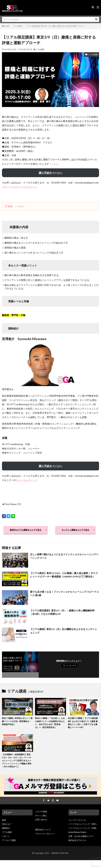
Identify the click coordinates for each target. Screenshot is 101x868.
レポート (6, 836)
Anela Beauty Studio (77, 832)
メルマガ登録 (41, 811)
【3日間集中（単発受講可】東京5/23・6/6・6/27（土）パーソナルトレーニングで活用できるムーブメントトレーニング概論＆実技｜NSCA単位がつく (17, 760)
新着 (4, 820)
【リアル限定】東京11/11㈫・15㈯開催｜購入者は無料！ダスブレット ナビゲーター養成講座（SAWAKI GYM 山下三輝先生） (64, 575)
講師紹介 (6, 828)
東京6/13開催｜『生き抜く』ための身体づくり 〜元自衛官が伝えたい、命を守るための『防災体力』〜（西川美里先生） (50, 723)
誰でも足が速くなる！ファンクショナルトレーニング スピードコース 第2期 (64, 593)
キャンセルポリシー (27, 480)
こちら (55, 164)
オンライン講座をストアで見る (75, 530)
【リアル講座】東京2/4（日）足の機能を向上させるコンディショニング (64, 631)
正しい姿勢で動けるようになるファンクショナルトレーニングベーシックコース (64, 556)
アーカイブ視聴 (9, 840)
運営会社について (43, 830)
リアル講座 (18, 26)
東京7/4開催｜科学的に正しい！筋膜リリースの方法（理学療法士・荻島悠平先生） (17, 721)
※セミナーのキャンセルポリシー (20, 187)
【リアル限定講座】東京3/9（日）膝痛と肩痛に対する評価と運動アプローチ (55, 26)
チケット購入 (41, 816)
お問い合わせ (41, 819)
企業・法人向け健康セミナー (81, 836)
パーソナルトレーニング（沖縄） (83, 828)
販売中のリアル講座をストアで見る (26, 530)
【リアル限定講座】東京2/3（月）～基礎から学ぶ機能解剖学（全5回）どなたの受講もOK (62, 612)
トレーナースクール (77, 820)
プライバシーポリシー (45, 834)
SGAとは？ (7, 824)
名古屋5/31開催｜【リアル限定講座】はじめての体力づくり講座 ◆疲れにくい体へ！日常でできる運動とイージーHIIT (83, 723)
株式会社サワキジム (77, 840)
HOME (7, 26)
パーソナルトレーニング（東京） (83, 824)
